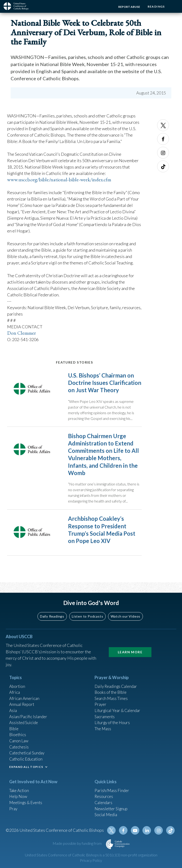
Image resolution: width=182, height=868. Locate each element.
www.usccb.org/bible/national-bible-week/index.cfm (61, 180)
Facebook (163, 139)
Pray (14, 807)
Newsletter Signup (112, 807)
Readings (155, 7)
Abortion (18, 679)
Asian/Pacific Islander (29, 711)
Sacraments (105, 711)
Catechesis (20, 743)
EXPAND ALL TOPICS (26, 764)
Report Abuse (127, 7)
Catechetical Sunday (28, 750)
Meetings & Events (27, 801)
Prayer (101, 699)
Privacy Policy (91, 861)
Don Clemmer (22, 333)
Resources (104, 794)
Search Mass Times (112, 692)
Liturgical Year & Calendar (119, 705)
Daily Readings (52, 609)
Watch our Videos (125, 609)
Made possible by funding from (77, 843)
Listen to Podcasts (87, 609)
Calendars (104, 801)
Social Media (106, 813)
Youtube (136, 830)
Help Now (19, 794)
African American (25, 692)
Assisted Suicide (24, 718)
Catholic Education (27, 756)
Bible (14, 724)
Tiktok (163, 166)
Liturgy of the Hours (113, 718)
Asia (13, 705)
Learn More (130, 645)
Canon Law (19, 737)
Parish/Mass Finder (112, 788)
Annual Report (23, 699)
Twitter (163, 125)
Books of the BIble (111, 686)
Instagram (163, 153)
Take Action (20, 788)
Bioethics (18, 730)
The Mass (103, 724)
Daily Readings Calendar (117, 679)
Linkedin (148, 830)
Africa (15, 686)
